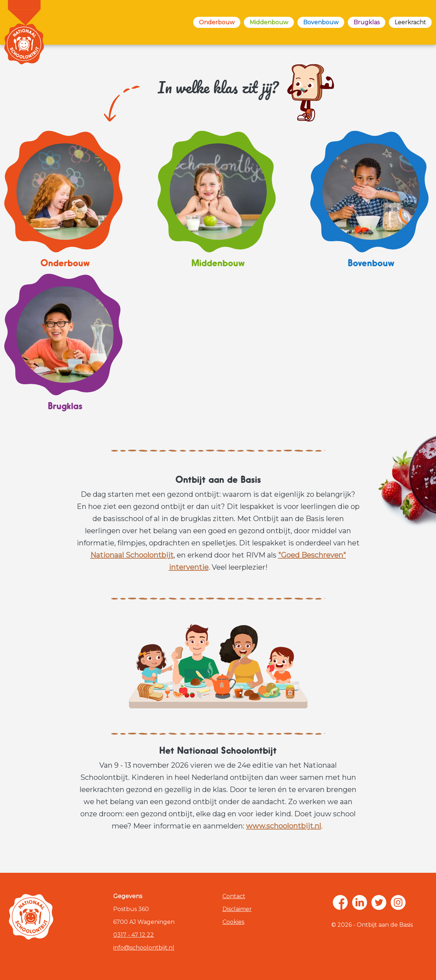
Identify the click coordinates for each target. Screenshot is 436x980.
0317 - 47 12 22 (134, 935)
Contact (234, 896)
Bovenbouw (321, 22)
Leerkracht (410, 22)
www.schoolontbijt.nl (284, 826)
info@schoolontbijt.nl (144, 948)
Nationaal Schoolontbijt (132, 555)
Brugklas (367, 22)
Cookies (233, 922)
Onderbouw (217, 22)
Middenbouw (269, 22)
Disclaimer (237, 909)
